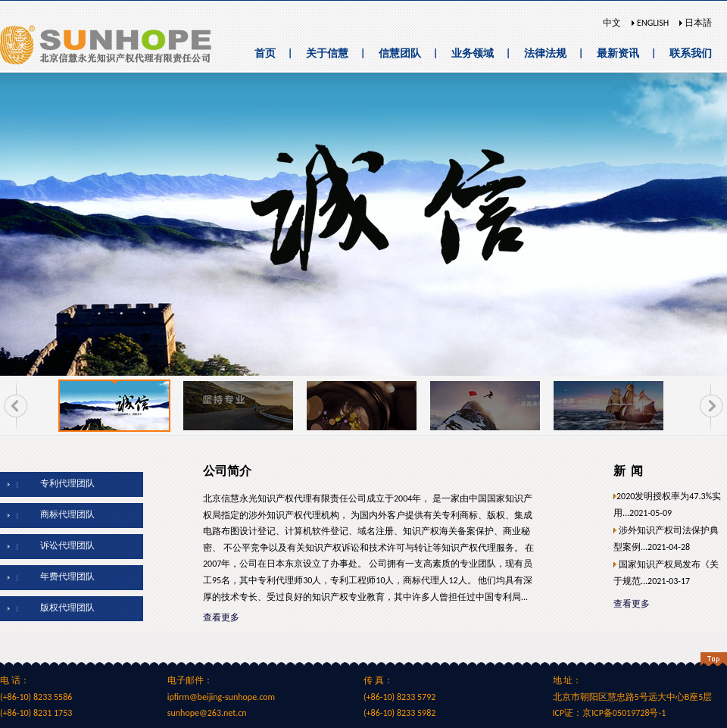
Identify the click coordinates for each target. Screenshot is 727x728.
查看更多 (221, 617)
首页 (265, 53)
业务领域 (473, 53)
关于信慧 (327, 53)
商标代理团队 (61, 514)
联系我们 (691, 53)
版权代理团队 (61, 608)
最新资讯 (618, 53)
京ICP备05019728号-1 (624, 713)
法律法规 (545, 53)
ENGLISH (652, 23)
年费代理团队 (61, 576)
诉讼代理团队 (61, 545)
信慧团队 (400, 53)
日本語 (697, 23)
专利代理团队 (61, 483)
